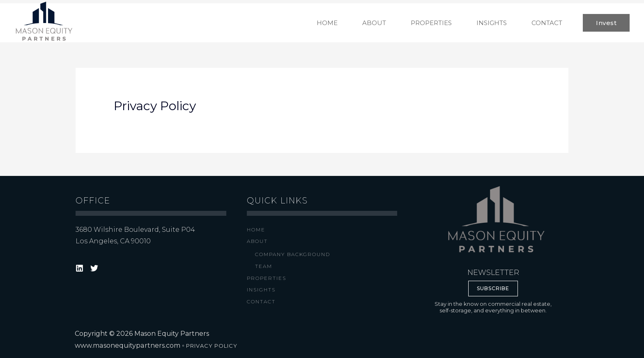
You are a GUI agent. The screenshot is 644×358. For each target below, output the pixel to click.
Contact (261, 301)
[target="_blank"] (81, 268)
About (257, 241)
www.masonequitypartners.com (127, 345)
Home (256, 230)
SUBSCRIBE (493, 288)
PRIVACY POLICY (211, 346)
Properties (267, 278)
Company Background (293, 254)
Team (264, 266)
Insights (261, 290)
